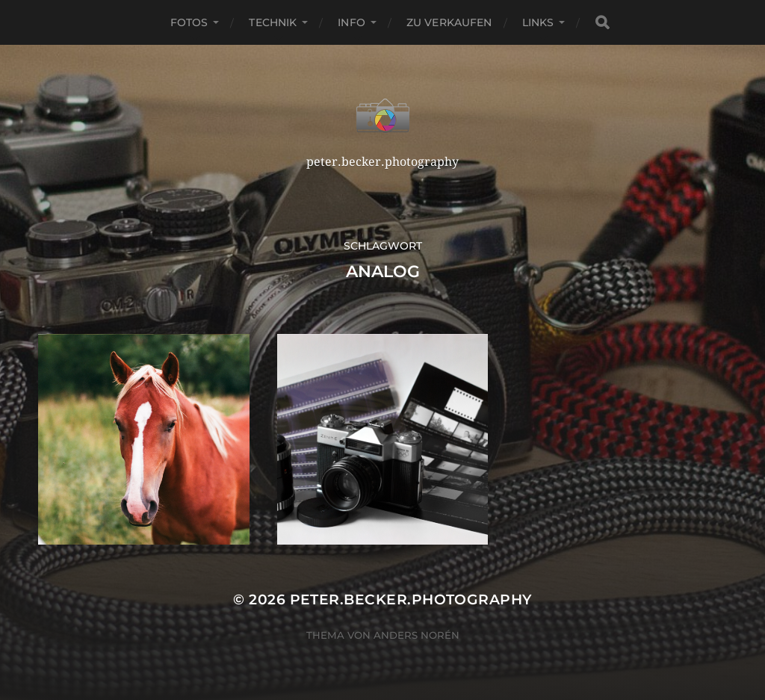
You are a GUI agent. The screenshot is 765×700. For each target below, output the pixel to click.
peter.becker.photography (411, 600)
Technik (273, 22)
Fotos (189, 22)
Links (538, 22)
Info (351, 22)
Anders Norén (416, 635)
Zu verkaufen (449, 22)
